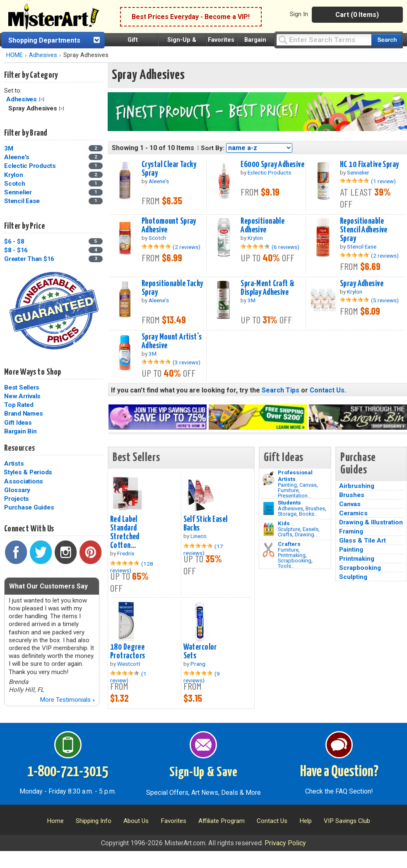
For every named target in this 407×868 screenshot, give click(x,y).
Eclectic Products (30, 166)
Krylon (14, 175)
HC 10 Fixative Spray (370, 165)
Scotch (15, 184)
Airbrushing (357, 486)
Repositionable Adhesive (263, 226)
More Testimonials (67, 700)
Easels (311, 529)
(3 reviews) (187, 362)
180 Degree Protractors (128, 652)
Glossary (17, 490)
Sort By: (213, 148)
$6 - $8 (14, 242)
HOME (14, 55)
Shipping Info (94, 821)
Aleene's (17, 157)
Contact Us (327, 390)
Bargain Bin (20, 431)
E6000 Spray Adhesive (272, 165)
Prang (198, 664)
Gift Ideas (18, 423)
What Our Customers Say (48, 586)
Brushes (315, 508)
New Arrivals (22, 396)
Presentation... (295, 496)
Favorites (221, 40)
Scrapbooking (295, 561)
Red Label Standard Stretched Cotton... (125, 532)
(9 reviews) (202, 677)
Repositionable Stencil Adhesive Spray (364, 230)
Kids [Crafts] (284, 523)
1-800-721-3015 (68, 772)
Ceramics (353, 513)
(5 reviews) (385, 300)
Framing (351, 531)
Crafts (285, 534)
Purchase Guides (29, 507)
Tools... (286, 566)
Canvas (308, 485)
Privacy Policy (285, 843)
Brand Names (23, 414)
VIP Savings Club (347, 821)
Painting (287, 485)
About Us (136, 821)
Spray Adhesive (362, 284)
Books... (308, 514)
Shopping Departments (44, 40)
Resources (19, 448)
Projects (17, 499)
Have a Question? (339, 772)
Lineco (199, 536)
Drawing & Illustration (371, 522)
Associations (24, 481)
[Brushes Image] (269, 509)
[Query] (324, 39)
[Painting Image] (269, 478)
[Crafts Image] (269, 529)
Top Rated (19, 405)
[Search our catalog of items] (387, 40)
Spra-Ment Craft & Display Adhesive (267, 288)
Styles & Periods (28, 472)
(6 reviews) (285, 247)
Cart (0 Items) (357, 15)
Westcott (129, 664)
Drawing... (306, 534)
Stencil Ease (22, 201)
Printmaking (292, 555)
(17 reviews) (203, 550)
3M (9, 148)
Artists (14, 464)
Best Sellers (22, 387)
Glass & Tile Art (362, 540)
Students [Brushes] (289, 502)
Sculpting (353, 577)
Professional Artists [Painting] (295, 476)
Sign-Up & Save (203, 772)
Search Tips (281, 390)
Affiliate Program (222, 821)
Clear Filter (42, 99)
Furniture (288, 490)
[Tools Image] (269, 550)
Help (306, 821)
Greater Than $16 (29, 259)
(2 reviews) (187, 247)
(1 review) (383, 181)
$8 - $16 (16, 250)
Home (55, 821)
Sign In (299, 14)
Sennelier (18, 192)
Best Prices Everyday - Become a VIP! (191, 17)
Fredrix (126, 553)
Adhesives (43, 55)
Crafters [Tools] (289, 544)
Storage (287, 514)
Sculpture (289, 529)
